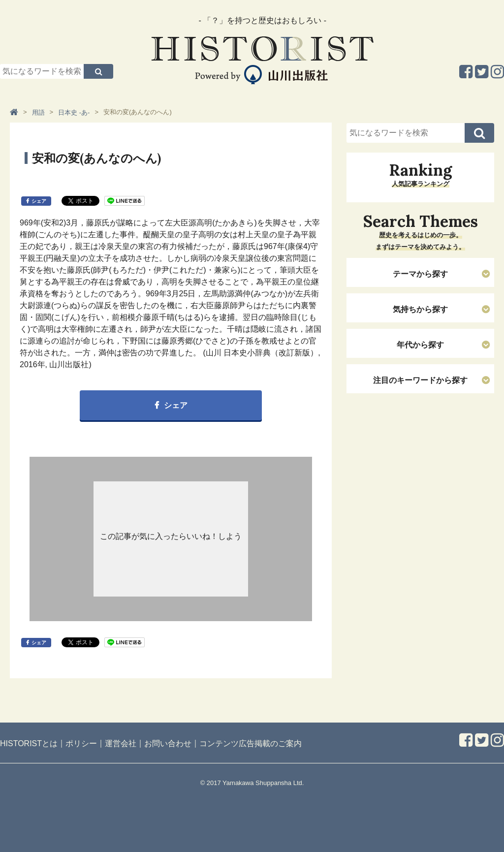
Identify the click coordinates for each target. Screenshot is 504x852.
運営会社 (121, 743)
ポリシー (81, 743)
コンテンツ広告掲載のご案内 (251, 743)
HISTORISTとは (29, 743)
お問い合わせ (168, 743)
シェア (39, 201)
